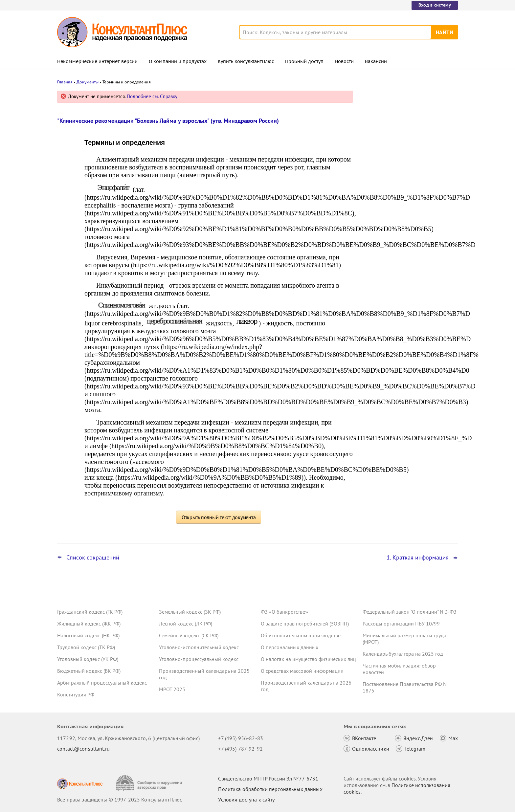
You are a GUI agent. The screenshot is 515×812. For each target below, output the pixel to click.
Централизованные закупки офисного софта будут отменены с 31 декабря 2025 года (408, 236)
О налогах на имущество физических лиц (308, 659)
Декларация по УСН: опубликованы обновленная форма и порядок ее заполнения (405, 200)
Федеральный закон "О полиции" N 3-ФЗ (410, 612)
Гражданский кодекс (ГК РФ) (90, 612)
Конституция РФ (76, 694)
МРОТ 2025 (172, 689)
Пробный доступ (304, 61)
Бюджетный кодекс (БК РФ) (89, 671)
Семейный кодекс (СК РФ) (189, 635)
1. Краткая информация (418, 558)
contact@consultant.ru (83, 749)
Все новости (380, 257)
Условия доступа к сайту (246, 800)
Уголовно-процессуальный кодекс (199, 659)
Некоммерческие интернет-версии (97, 61)
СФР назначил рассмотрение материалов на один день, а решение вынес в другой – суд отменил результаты (407, 161)
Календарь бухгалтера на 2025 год (403, 654)
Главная (65, 82)
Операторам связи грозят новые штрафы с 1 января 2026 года (402, 126)
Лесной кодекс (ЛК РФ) (186, 624)
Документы (88, 82)
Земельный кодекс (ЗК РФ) (190, 612)
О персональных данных (290, 647)
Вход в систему (435, 5)
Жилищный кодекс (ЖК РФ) (89, 624)
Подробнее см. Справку (152, 96)
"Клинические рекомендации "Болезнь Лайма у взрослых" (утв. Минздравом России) (168, 121)
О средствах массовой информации (302, 671)
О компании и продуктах (178, 61)
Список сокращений (93, 558)
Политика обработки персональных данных (270, 789)
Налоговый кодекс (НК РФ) (88, 635)
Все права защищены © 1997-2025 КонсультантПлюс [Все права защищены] (120, 800)
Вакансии (376, 61)
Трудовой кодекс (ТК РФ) (86, 647)
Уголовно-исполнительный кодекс (199, 647)
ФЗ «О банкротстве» (284, 612)
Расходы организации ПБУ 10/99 (401, 624)
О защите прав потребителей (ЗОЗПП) (305, 624)
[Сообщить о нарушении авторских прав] (150, 783)
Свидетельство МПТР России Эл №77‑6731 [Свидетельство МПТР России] (268, 779)
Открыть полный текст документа (219, 517)
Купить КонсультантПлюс (246, 61)
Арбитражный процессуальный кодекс (102, 683)
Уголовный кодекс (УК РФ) (88, 659)
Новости (344, 61)
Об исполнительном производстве (301, 635)
